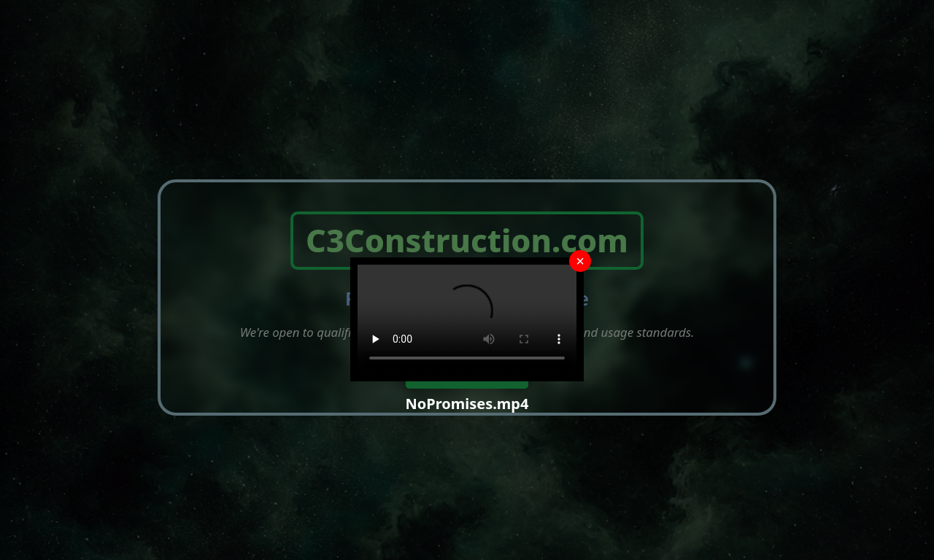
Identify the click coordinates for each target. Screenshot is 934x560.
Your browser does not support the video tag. (467, 319)
